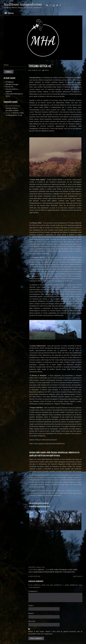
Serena (46, 70)
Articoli (41, 570)
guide (75, 570)
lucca (31, 572)
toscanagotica (69, 572)
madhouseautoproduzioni (44, 572)
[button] (31, 330)
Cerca (6, 65)
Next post (77, 576)
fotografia (63, 570)
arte (52, 570)
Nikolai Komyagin (12, 84)
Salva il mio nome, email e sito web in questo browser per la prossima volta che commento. (55, 633)
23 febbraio (10, 82)
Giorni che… (10, 87)
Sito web (32, 621)
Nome (31, 605)
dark (56, 570)
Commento (33, 591)
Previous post (35, 576)
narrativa (59, 572)
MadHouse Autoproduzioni (23, 4)
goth (70, 570)
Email (31, 613)
